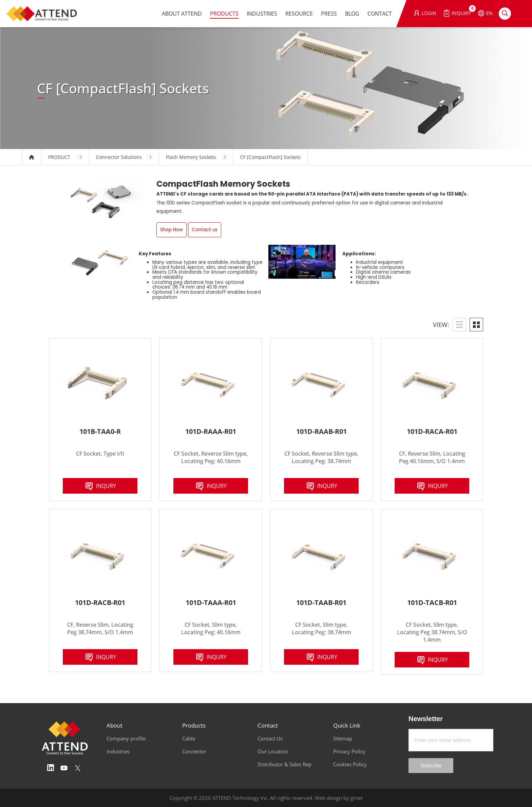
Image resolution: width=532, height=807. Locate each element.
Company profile (126, 738)
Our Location (273, 751)
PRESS (329, 14)
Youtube (64, 768)
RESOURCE (299, 14)
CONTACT (380, 14)
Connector (194, 751)
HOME (32, 157)
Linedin (51, 768)
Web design (328, 798)
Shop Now (172, 230)
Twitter (78, 768)
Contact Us (270, 738)
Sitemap (343, 738)
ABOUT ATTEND (182, 14)
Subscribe (431, 766)
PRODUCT (59, 157)
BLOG (352, 14)
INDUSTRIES (262, 14)
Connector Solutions (119, 157)
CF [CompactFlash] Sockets (270, 157)
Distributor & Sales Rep (284, 764)
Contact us (205, 230)
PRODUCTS (224, 14)
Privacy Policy (349, 751)
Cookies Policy (350, 764)
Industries (118, 751)
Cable (189, 738)
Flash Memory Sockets (191, 157)
